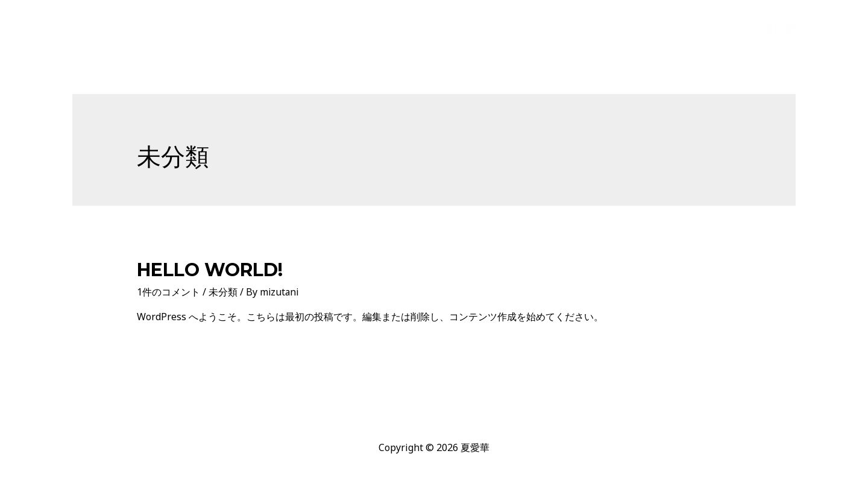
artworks (623, 28)
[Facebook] (772, 28)
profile (568, 28)
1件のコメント (168, 292)
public (677, 28)
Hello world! (210, 270)
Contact (728, 28)
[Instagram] (790, 28)
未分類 (223, 292)
